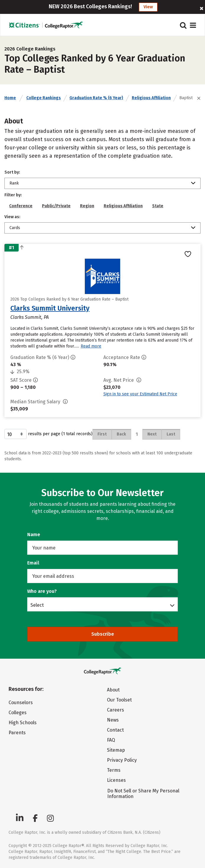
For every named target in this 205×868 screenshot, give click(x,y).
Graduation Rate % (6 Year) (96, 98)
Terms (114, 770)
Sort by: (12, 172)
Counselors (21, 703)
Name (34, 535)
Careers (115, 710)
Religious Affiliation (151, 98)
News (113, 720)
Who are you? (42, 591)
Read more (91, 346)
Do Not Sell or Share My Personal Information (143, 794)
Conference (21, 206)
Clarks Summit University (50, 308)
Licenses (116, 780)
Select (37, 605)
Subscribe (103, 634)
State (158, 206)
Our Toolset (119, 700)
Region (87, 206)
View (148, 7)
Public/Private (56, 206)
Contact (115, 730)
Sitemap (116, 750)
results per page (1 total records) (48, 434)
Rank (14, 183)
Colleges (18, 713)
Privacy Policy (122, 760)
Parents (17, 733)
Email (33, 563)
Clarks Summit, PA (30, 317)
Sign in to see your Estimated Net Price (140, 394)
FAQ (111, 740)
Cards (15, 228)
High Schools (23, 723)
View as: (12, 217)
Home (10, 98)
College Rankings (44, 98)
